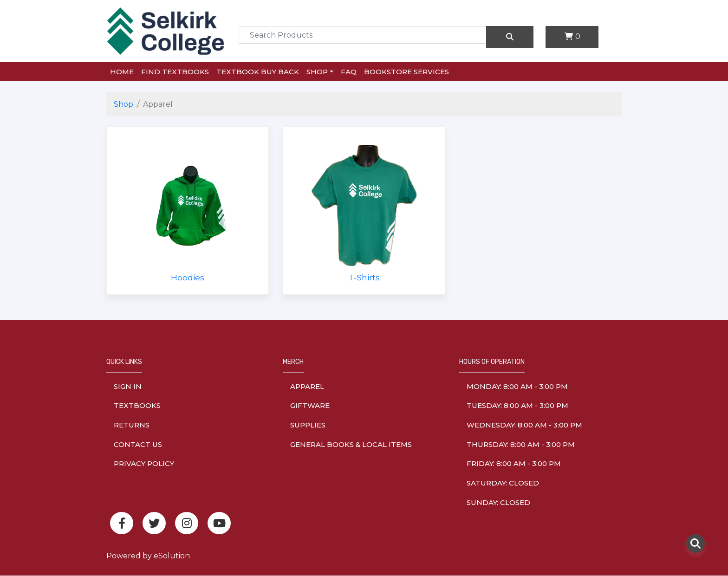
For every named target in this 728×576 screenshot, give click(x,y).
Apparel (307, 386)
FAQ (349, 72)
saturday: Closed (503, 483)
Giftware (310, 405)
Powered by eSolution (148, 556)
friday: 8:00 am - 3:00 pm (514, 463)
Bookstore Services (406, 72)
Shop (317, 72)
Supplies (308, 425)
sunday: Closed (498, 502)
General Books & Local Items (351, 444)
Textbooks (137, 405)
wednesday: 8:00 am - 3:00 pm (524, 425)
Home (122, 72)
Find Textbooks (175, 72)
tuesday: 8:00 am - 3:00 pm (517, 405)
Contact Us (138, 444)
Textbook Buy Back (258, 72)
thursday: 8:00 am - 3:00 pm (521, 444)
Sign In (128, 386)
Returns (132, 425)
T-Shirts (364, 277)
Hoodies (188, 277)
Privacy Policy (144, 463)
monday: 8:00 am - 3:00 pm (517, 386)
